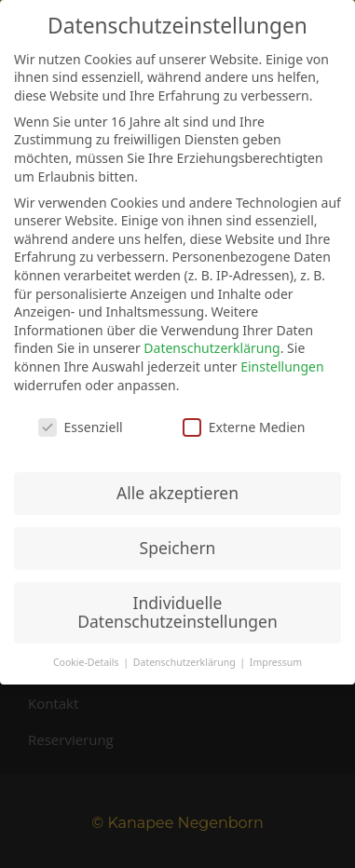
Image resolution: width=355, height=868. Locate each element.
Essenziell (81, 427)
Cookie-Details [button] (87, 662)
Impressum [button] (276, 662)
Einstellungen (282, 366)
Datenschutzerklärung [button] (186, 662)
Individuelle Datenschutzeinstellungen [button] (177, 612)
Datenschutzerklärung (212, 348)
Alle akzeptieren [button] (177, 493)
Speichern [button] (178, 548)
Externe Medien (244, 427)
